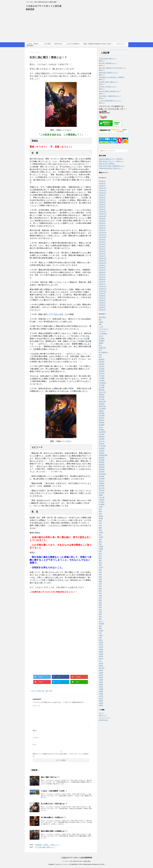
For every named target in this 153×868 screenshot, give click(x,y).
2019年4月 (102, 305)
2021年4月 (102, 249)
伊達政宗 (102, 453)
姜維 (100, 530)
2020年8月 (102, 268)
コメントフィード (104, 718)
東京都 (101, 666)
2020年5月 (102, 275)
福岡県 (101, 701)
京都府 (101, 687)
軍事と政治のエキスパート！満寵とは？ (111, 161)
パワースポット (104, 329)
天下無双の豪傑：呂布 (60, 314)
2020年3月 (102, 279)
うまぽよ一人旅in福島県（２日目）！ (54, 791)
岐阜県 (101, 675)
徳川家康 (102, 460)
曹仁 (100, 556)
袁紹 (100, 509)
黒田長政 (102, 404)
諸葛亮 (101, 549)
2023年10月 (103, 193)
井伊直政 (102, 369)
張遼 (100, 579)
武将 (43, 691)
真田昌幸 (102, 420)
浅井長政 (102, 364)
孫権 (100, 563)
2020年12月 (103, 258)
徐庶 (100, 553)
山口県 (101, 696)
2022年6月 (102, 221)
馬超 (100, 591)
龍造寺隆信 (102, 317)
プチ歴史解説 (103, 334)
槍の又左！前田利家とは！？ (108, 63)
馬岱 (100, 593)
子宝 (100, 633)
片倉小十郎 (102, 392)
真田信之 (102, 418)
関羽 (100, 521)
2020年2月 (102, 282)
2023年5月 (102, 202)
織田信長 (102, 390)
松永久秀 (102, 488)
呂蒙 (100, 612)
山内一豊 (102, 497)
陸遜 (100, 603)
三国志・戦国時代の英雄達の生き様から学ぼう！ (98, 44)
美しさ (101, 621)
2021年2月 (102, 254)
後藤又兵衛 (102, 406)
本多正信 (102, 481)
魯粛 (100, 614)
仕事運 (101, 631)
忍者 (100, 350)
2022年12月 (103, 211)
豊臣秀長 (102, 462)
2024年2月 (102, 183)
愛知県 (101, 677)
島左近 (101, 427)
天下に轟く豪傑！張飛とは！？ (45, 847)
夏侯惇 (101, 518)
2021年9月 (102, 240)
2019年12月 (103, 286)
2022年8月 (102, 219)
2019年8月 (102, 296)
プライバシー (121, 44)
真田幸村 (102, 423)
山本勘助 (102, 504)
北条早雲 (102, 472)
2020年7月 (102, 270)
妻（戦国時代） (104, 352)
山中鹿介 (102, 502)
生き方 (33, 691)
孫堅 (100, 560)
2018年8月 (102, 307)
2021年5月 (102, 247)
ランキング (102, 331)
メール (36, 737)
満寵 (100, 324)
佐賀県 (101, 703)
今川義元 (102, 376)
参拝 (100, 619)
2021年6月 (102, 244)
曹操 (51, 691)
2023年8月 (102, 197)
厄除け (101, 635)
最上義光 (102, 493)
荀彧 (100, 542)
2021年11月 (103, 235)
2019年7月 (102, 298)
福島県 (101, 652)
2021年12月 (103, 233)
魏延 (100, 528)
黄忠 (100, 535)
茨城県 (101, 654)
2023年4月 (102, 204)
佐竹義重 (102, 415)
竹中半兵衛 (102, 446)
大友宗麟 (102, 387)
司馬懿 (101, 537)
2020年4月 (102, 277)
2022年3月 (102, 226)
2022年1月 (102, 230)
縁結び (101, 640)
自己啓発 (39, 691)
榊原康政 (102, 413)
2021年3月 (102, 251)
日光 (100, 661)
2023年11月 (103, 190)
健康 (100, 628)
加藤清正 (102, 394)
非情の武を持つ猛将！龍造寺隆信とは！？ (112, 166)
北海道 (101, 642)
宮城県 (101, 649)
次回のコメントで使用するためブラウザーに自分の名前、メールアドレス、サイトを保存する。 (61, 755)
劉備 (86, 339)
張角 (100, 572)
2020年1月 (102, 284)
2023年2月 (102, 209)
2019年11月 (103, 289)
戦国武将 (102, 359)
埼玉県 (101, 663)
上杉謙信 (102, 380)
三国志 (47, 691)
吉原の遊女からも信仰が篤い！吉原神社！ (112, 77)
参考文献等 (30, 46)
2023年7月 (102, 200)
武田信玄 (102, 444)
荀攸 (100, 544)
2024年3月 (102, 181)
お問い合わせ (58, 44)
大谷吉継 (102, 385)
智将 (100, 357)
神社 (100, 617)
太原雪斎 (102, 439)
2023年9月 (102, 195)
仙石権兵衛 (102, 432)
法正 (100, 598)
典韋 (100, 584)
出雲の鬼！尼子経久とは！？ (108, 87)
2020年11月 (103, 261)
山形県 (101, 647)
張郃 (100, 574)
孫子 (100, 345)
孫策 (100, 565)
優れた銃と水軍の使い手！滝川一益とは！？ (113, 68)
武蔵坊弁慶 (102, 348)
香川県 (101, 698)
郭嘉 (100, 514)
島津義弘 (102, 430)
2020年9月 (102, 265)
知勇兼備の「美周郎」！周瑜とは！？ (47, 845)
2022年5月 (102, 223)
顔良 (100, 525)
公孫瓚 (101, 532)
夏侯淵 (101, 516)
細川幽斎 (102, 476)
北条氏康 (102, 469)
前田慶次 (102, 483)
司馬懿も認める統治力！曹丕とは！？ (111, 168)
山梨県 (101, 673)
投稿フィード (103, 715)
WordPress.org (103, 720)
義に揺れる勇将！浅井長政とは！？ (110, 91)
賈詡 (100, 511)
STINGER (102, 864)
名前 (35, 730)
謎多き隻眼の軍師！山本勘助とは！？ (54, 831)
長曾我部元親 (103, 455)
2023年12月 (103, 188)
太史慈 (101, 567)
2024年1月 (102, 186)
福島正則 (102, 467)
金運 (100, 626)
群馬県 (101, 656)
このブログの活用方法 (73, 44)
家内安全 (102, 624)
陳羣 (100, 581)
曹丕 (100, 320)
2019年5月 (102, 303)
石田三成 (102, 373)
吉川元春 (102, 399)
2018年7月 (102, 310)
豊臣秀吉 (102, 465)
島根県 (101, 691)
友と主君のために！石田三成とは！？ (54, 804)
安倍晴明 (102, 341)
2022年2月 (102, 228)
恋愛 (100, 638)
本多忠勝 (102, 479)
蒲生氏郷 (102, 397)
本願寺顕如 (102, 474)
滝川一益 (102, 441)
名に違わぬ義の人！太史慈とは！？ (53, 817)
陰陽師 (101, 343)
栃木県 (101, 659)
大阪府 (101, 680)
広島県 (101, 694)
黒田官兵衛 (102, 401)
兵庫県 (101, 689)
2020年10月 (103, 263)
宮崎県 (101, 705)
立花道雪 (102, 448)
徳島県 (101, 322)
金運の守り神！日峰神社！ (107, 164)
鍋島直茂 (102, 437)
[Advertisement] (76, 28)
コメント (36, 706)
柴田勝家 (102, 425)
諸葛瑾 (101, 546)
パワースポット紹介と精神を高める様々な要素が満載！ (76, 861)
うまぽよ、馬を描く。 (34, 44)
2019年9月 (102, 293)
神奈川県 (102, 668)
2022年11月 (103, 214)
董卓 (100, 589)
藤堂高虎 (102, 458)
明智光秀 (102, 362)
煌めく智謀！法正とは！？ (50, 777)
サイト (35, 744)
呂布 (100, 610)
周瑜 (100, 539)
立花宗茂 (102, 451)
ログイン (102, 713)
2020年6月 (102, 272)
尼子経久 (102, 366)
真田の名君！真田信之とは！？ (109, 73)
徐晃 (100, 551)
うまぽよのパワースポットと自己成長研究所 (76, 857)
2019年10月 (103, 291)
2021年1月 (102, 256)
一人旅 (101, 327)
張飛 (100, 577)
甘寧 (100, 523)
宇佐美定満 (102, 383)
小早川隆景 (102, 408)
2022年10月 (103, 216)
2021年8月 (102, 242)
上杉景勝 (102, 378)
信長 (75, 164)
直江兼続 (102, 434)
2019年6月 (102, 300)
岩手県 (101, 645)
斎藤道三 (102, 411)
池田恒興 (102, 371)
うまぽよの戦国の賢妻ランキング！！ (111, 101)
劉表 (100, 607)
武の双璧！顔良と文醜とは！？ (109, 82)
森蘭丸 (101, 495)
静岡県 (101, 670)
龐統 (100, 600)
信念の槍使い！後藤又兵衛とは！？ (110, 96)
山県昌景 (102, 500)
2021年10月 (103, 237)
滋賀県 (101, 684)
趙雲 (100, 570)
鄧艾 (100, 586)
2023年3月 (102, 207)
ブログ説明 (47, 44)
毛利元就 (102, 490)
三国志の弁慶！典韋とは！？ (108, 59)
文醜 (100, 596)
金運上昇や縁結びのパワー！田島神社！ (111, 159)
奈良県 (101, 682)
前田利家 (102, 486)
